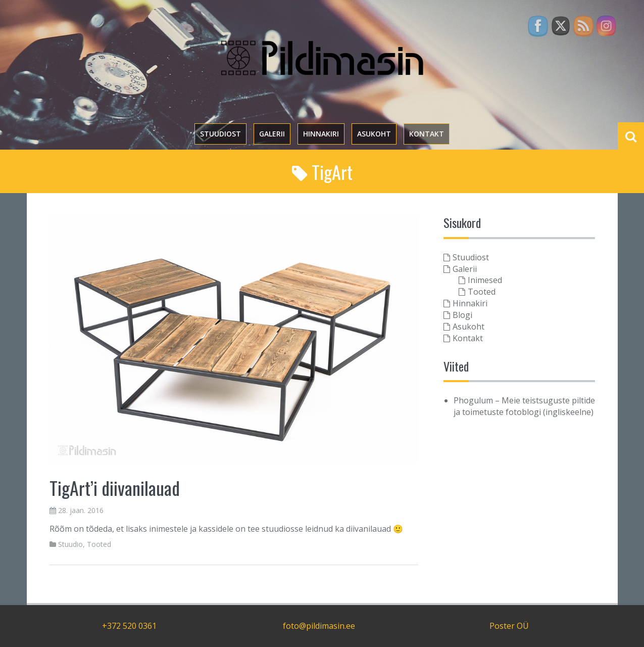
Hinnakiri (321, 134)
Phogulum (473, 400)
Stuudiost (220, 134)
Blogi (462, 315)
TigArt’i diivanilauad (115, 488)
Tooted (99, 544)
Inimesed (485, 280)
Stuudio (70, 544)
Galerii (272, 134)
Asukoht (374, 134)
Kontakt (427, 134)
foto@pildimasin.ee (319, 626)
